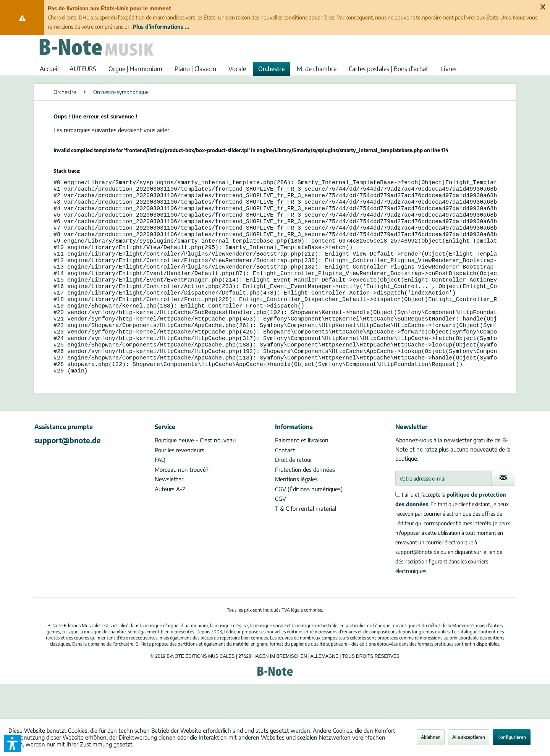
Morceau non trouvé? (182, 504)
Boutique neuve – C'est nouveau (195, 474)
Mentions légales (296, 513)
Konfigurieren (512, 737)
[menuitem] (49, 69)
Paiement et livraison (302, 474)
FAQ (160, 494)
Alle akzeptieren (469, 737)
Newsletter (169, 513)
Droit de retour (294, 494)
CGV (281, 533)
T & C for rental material (306, 543)
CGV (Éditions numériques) (309, 523)
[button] (13, 743)
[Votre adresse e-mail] (443, 513)
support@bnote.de (68, 474)
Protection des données (305, 504)
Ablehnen (431, 737)
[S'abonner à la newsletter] (503, 513)
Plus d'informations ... (161, 27)
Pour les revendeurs (180, 484)
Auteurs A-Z (170, 523)
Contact (285, 484)
